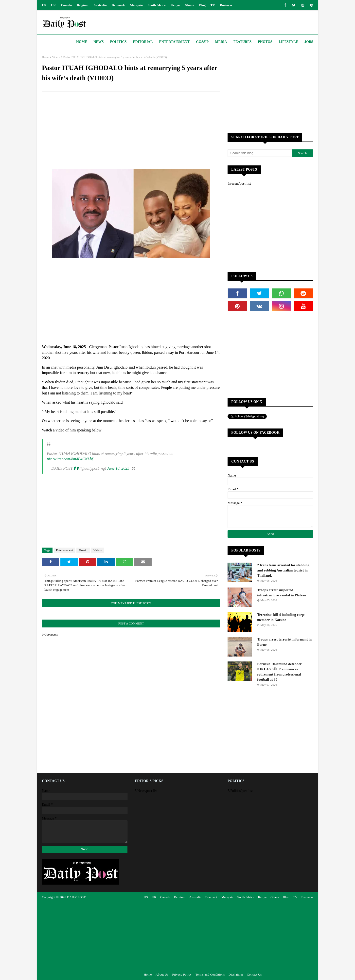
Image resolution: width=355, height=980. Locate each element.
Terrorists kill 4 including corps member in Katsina (281, 617)
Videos (56, 57)
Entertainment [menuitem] (174, 42)
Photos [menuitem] (265, 42)
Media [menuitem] (221, 42)
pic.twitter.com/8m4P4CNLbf (70, 459)
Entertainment (65, 550)
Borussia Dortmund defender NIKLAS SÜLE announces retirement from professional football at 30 (279, 672)
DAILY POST (76, 897)
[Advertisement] (131, 131)
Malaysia (136, 5)
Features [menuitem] (243, 42)
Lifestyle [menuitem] (288, 42)
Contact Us (254, 974)
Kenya (175, 5)
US (44, 5)
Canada (66, 5)
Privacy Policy (182, 974)
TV (213, 5)
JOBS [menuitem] (309, 42)
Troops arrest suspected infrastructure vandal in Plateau (282, 593)
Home (45, 57)
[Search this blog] (260, 153)
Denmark (118, 5)
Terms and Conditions (210, 974)
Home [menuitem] (82, 42)
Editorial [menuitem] (143, 42)
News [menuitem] (98, 42)
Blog (202, 5)
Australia (100, 5)
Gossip (83, 550)
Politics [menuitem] (118, 42)
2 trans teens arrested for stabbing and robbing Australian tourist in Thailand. (283, 570)
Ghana (189, 5)
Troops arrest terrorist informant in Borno (284, 642)
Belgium (83, 5)
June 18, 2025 (118, 468)
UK (53, 5)
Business (226, 5)
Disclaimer (236, 974)
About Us (162, 974)
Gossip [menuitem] (202, 42)
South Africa (157, 5)
